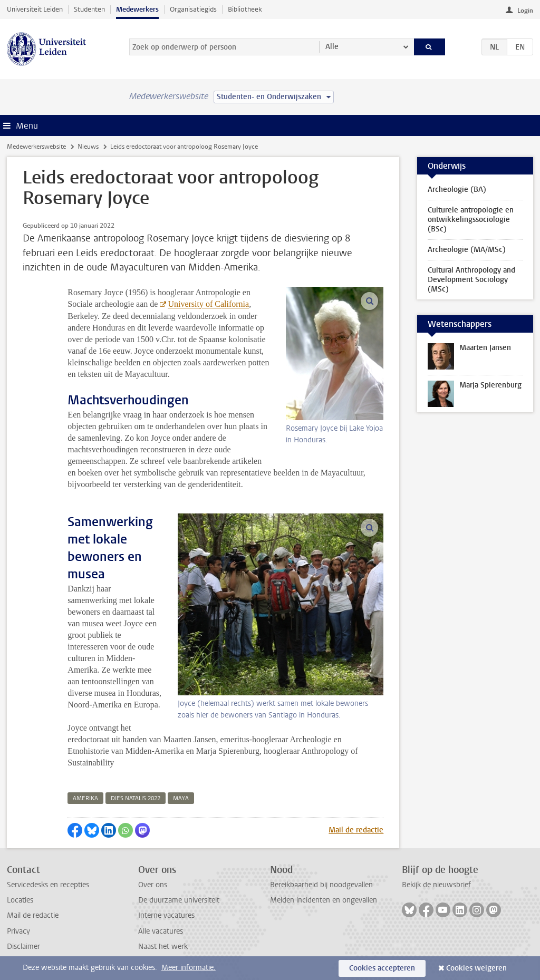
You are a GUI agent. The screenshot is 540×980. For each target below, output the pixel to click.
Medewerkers (137, 9)
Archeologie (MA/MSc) (467, 250)
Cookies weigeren (476, 968)
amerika (85, 798)
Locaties (20, 900)
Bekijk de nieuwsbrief (436, 885)
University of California (208, 304)
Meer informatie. (189, 968)
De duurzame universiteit (179, 900)
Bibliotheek (245, 9)
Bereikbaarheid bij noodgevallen (321, 885)
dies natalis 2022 (136, 798)
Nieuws (88, 147)
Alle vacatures (161, 931)
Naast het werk (163, 947)
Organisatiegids (193, 9)
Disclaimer (23, 947)
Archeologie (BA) (457, 190)
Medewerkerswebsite (36, 147)
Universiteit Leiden (35, 9)
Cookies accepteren (382, 968)
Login (525, 11)
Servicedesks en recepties (48, 885)
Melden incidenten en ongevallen (324, 900)
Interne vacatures (166, 915)
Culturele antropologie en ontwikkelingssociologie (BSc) (471, 220)
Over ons (153, 885)
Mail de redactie (356, 830)
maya (181, 798)
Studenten (89, 9)
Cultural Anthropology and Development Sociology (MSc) (471, 280)
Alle (332, 47)
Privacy (18, 931)
